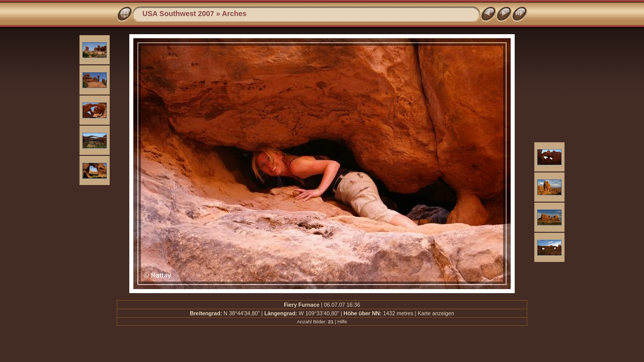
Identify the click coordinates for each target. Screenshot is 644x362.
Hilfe (342, 322)
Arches (234, 14)
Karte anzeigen (436, 313)
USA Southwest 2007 (178, 14)
